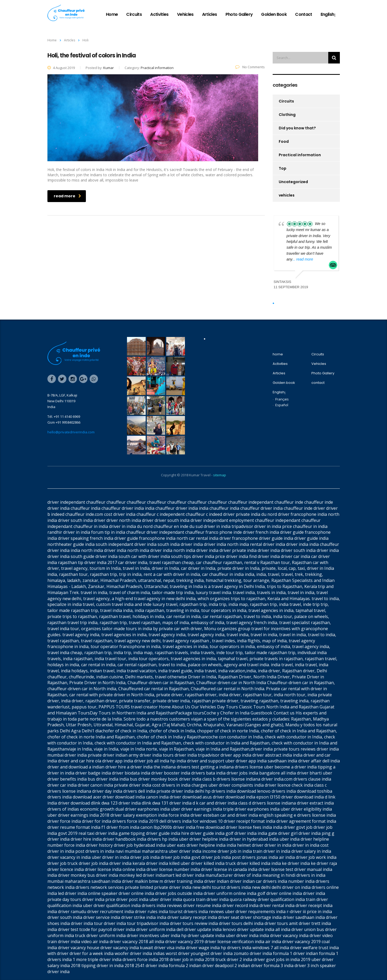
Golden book (274, 14)
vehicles (287, 195)
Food (284, 141)
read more (67, 196)
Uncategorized (293, 182)
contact (304, 14)
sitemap (220, 475)
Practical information (300, 155)
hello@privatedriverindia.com (71, 432)
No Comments (250, 67)
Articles (210, 14)
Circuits (134, 14)
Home (52, 40)
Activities (159, 14)
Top (283, 168)
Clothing (287, 115)
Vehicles (185, 14)
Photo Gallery (239, 14)
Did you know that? (297, 128)
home (112, 14)
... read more (303, 259)
